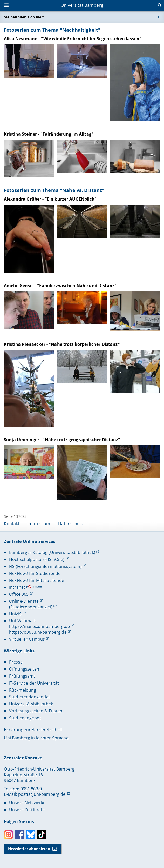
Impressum (39, 524)
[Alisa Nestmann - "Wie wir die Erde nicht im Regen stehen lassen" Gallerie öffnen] (29, 61)
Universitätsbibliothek (31, 704)
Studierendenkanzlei (29, 697)
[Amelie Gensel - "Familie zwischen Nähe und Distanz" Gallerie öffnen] (29, 310)
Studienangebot (25, 718)
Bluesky (31, 835)
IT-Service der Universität (34, 683)
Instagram (8, 835)
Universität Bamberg (82, 5)
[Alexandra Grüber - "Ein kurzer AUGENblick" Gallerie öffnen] (29, 239)
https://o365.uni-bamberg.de (38, 632)
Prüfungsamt (22, 676)
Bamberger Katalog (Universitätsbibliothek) (52, 552)
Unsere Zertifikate (27, 810)
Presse (16, 662)
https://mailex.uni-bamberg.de (39, 626)
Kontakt (12, 524)
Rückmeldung (23, 690)
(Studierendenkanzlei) (31, 607)
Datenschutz (71, 524)
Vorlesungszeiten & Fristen (36, 711)
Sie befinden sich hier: (24, 17)
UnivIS (15, 614)
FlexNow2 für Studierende (35, 573)
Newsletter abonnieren (29, 849)
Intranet (17, 587)
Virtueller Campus (27, 639)
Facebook (20, 835)
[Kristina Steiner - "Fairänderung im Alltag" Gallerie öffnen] (29, 158)
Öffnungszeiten (24, 669)
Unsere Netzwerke (27, 803)
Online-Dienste (24, 601)
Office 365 (19, 594)
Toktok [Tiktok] (42, 835)
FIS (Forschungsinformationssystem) (45, 566)
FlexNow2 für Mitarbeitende (37, 580)
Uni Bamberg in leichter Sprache (36, 738)
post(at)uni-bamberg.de (42, 794)
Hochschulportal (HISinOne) (37, 559)
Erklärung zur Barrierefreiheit (33, 730)
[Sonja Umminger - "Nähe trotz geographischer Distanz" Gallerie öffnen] (29, 462)
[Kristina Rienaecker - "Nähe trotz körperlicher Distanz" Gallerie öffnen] (29, 388)
